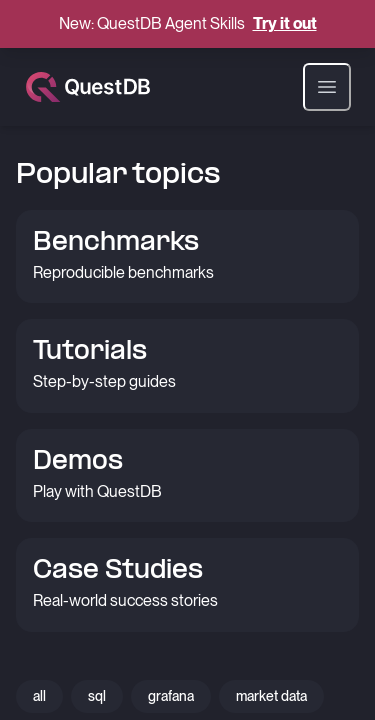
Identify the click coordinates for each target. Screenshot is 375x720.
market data (271, 696)
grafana (171, 696)
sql (97, 696)
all (39, 696)
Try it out (285, 23)
